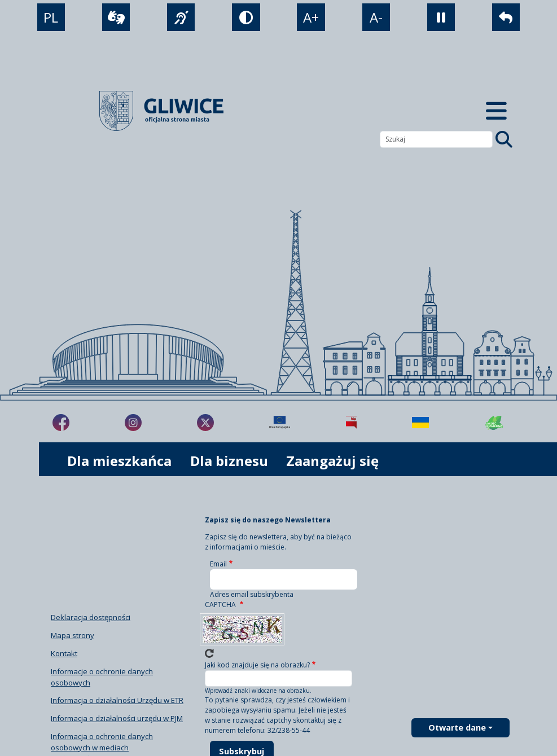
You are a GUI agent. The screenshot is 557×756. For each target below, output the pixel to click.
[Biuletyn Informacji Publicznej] (351, 423)
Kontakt (64, 653)
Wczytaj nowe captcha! (209, 653)
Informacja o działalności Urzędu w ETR (117, 700)
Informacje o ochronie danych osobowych (102, 677)
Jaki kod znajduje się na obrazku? (257, 665)
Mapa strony (73, 635)
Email (218, 564)
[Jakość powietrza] (494, 423)
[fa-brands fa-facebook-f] (61, 423)
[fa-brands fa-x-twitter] (205, 423)
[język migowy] (181, 17)
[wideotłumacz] (116, 17)
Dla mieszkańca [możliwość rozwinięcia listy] (119, 461)
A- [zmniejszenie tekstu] (376, 17)
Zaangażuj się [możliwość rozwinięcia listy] (332, 461)
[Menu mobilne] (496, 111)
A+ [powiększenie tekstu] (311, 17)
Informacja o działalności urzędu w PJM (117, 718)
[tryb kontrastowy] (246, 17)
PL (51, 17)
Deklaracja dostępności (91, 617)
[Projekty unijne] (280, 423)
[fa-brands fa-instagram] (133, 423)
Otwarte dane (457, 728)
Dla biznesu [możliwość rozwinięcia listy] (229, 461)
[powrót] (506, 17)
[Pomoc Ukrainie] (420, 423)
